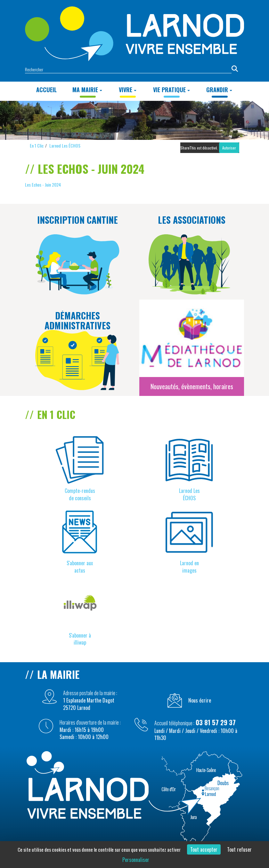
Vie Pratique (171, 90)
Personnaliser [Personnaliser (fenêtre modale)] (136, 860)
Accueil (46, 90)
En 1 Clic (37, 145)
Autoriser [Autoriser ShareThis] (229, 148)
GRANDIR (219, 90)
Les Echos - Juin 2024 (43, 185)
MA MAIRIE (87, 90)
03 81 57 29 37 (216, 722)
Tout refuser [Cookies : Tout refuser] (239, 849)
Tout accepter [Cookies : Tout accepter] (204, 849)
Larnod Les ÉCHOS (65, 145)
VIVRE (128, 90)
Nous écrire (200, 700)
